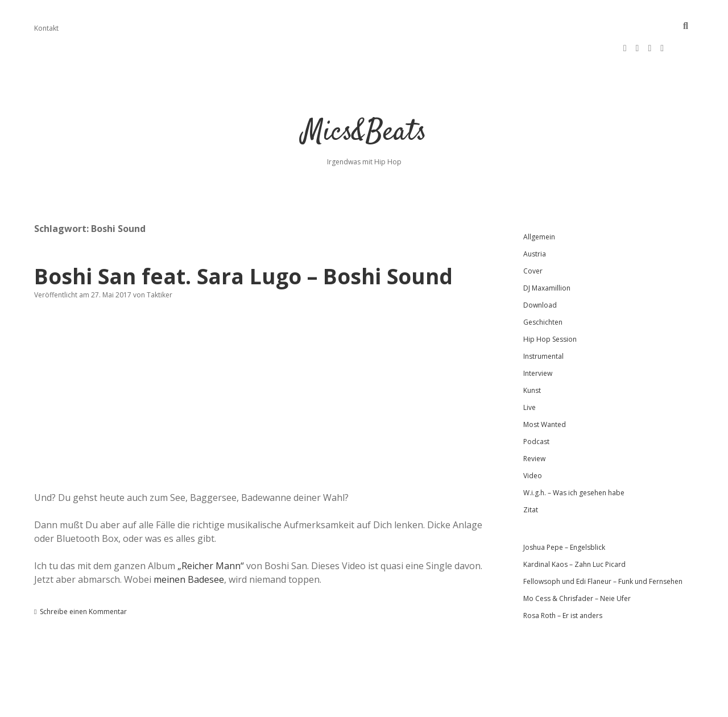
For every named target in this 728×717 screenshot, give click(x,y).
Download (540, 269)
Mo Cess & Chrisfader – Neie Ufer (577, 562)
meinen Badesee (189, 543)
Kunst (532, 354)
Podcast (536, 405)
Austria (535, 217)
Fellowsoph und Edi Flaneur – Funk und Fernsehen (603, 545)
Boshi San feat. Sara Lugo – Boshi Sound (243, 240)
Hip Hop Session (550, 303)
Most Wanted (545, 388)
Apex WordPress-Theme (328, 704)
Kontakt (46, 28)
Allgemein (539, 200)
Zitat (531, 473)
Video (533, 439)
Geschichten (543, 286)
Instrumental (543, 320)
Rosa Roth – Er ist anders (563, 579)
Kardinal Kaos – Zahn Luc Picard (574, 528)
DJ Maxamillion (547, 252)
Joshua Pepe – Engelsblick (564, 511)
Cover (533, 235)
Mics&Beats (364, 96)
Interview (538, 337)
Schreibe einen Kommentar (83, 575)
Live (530, 371)
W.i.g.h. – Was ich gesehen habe (574, 456)
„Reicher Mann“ (211, 529)
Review (534, 422)
